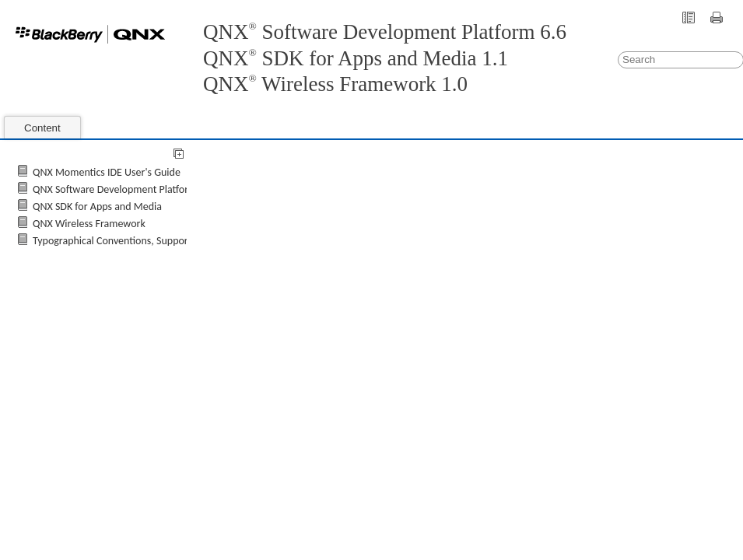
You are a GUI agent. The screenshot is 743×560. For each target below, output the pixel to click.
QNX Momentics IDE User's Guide (107, 172)
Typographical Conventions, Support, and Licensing (145, 241)
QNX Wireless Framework (89, 224)
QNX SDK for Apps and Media (97, 206)
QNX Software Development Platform (115, 189)
